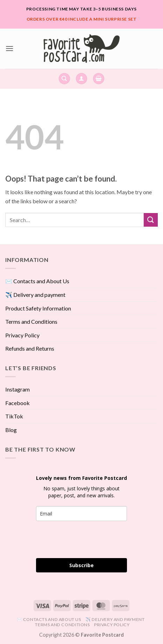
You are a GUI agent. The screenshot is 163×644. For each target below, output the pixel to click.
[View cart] (99, 79)
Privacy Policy (22, 335)
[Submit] (151, 220)
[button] (9, 48)
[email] (81, 514)
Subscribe (81, 565)
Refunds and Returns (30, 348)
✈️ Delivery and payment (35, 295)
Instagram (17, 389)
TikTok (14, 416)
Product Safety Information (38, 308)
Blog (11, 430)
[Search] (64, 79)
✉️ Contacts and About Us (37, 281)
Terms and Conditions (31, 321)
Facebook (17, 403)
